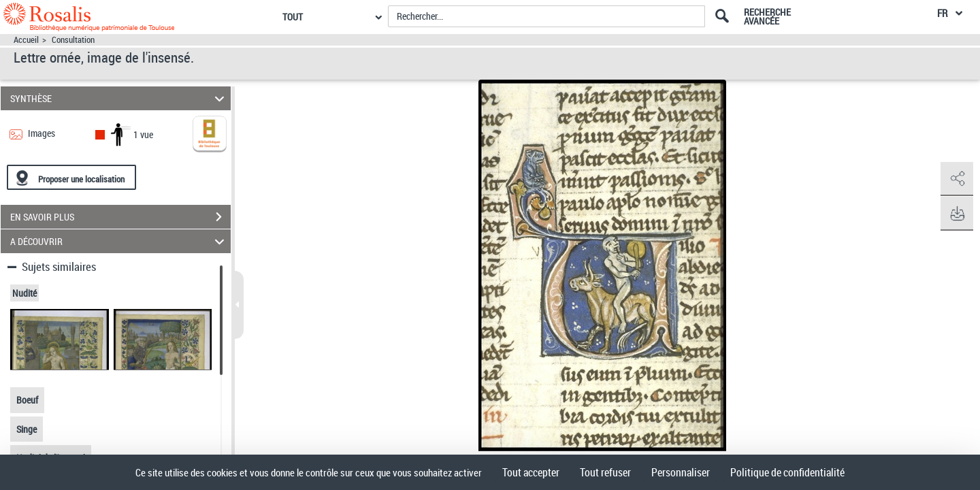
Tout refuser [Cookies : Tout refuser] (605, 472)
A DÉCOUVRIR (119, 241)
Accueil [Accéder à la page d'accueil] (26, 40)
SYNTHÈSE (119, 98)
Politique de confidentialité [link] (787, 472)
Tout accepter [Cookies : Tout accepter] (531, 472)
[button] (956, 179)
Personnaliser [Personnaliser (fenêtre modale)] (681, 472)
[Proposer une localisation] (71, 177)
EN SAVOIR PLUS (120, 217)
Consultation (73, 40)
